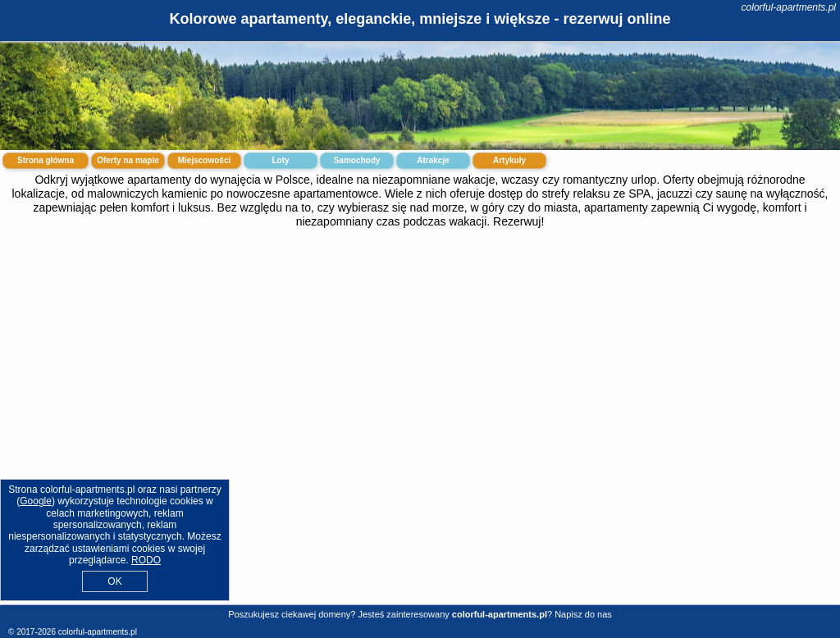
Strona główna (46, 160)
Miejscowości (204, 160)
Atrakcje (433, 160)
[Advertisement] (420, 362)
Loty (280, 160)
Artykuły (509, 160)
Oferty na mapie (128, 160)
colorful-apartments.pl (789, 7)
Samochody (357, 160)
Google (36, 501)
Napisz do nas (583, 614)
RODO (146, 560)
